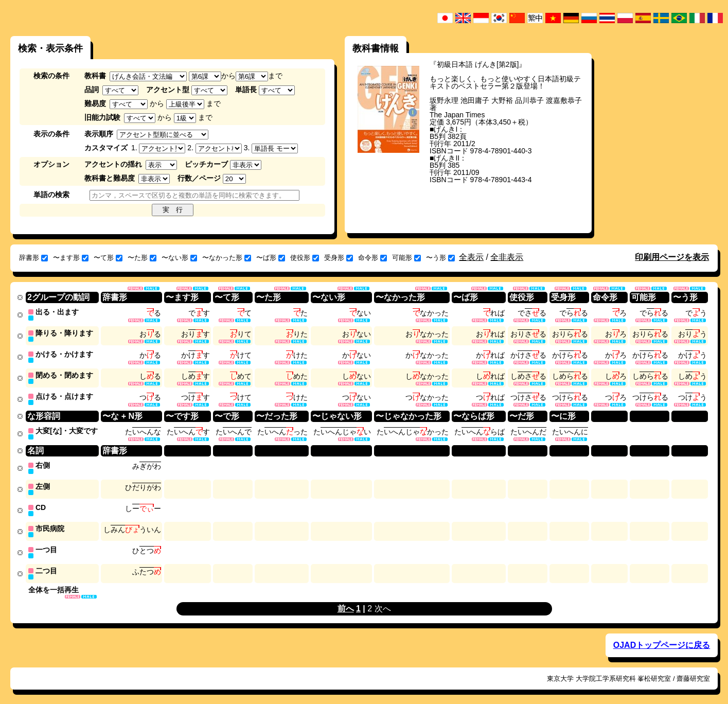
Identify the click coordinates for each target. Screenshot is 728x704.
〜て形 (108, 258)
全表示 (471, 257)
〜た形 (142, 258)
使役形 (305, 258)
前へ (346, 602)
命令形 (372, 258)
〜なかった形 (227, 258)
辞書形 (33, 258)
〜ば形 (271, 258)
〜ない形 (179, 258)
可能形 (406, 258)
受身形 (339, 258)
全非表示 (507, 257)
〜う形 (440, 258)
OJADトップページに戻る (662, 639)
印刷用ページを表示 (672, 257)
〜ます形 (71, 258)
